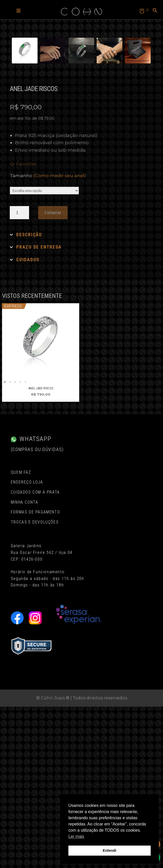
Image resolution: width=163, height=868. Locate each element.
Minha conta (25, 664)
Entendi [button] (110, 850)
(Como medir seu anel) (60, 337)
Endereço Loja (27, 644)
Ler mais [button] (76, 836)
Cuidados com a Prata (35, 654)
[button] (19, 10)
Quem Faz (21, 634)
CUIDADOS (28, 421)
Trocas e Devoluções (35, 683)
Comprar (53, 374)
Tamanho (48, 337)
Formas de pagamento (35, 673)
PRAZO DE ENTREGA (39, 408)
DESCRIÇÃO (29, 396)
